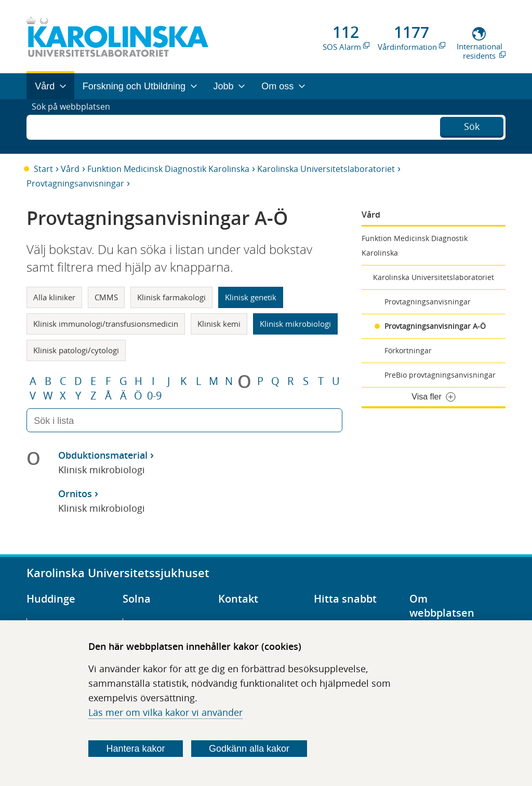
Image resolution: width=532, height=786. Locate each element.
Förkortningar (408, 350)
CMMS (106, 297)
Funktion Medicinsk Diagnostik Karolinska (168, 169)
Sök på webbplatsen (76, 126)
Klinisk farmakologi (171, 297)
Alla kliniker (54, 297)
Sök (472, 125)
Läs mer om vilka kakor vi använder (165, 712)
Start (43, 169)
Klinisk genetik (251, 297)
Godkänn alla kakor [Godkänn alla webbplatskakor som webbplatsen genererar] (249, 749)
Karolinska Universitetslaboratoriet (326, 169)
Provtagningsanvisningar (75, 183)
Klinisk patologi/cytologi (76, 350)
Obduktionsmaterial (103, 455)
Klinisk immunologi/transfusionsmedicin (106, 324)
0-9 (154, 396)
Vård (70, 169)
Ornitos (75, 494)
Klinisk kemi (219, 324)
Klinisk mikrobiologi (295, 324)
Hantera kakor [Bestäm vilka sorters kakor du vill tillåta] (136, 749)
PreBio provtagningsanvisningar (440, 375)
